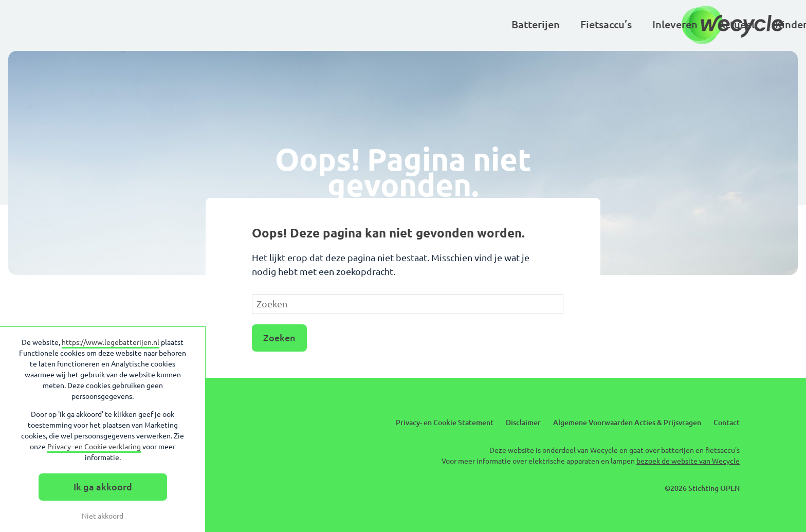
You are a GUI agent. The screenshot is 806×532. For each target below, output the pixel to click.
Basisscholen (541, 24)
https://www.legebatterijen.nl (111, 342)
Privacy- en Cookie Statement (445, 423)
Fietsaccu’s (277, 24)
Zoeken (279, 338)
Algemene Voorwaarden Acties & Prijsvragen (627, 423)
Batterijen (206, 24)
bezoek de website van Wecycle (688, 461)
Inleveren (345, 24)
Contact (727, 423)
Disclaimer (523, 423)
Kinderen (468, 24)
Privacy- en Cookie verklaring (94, 447)
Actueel (407, 24)
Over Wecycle (624, 24)
